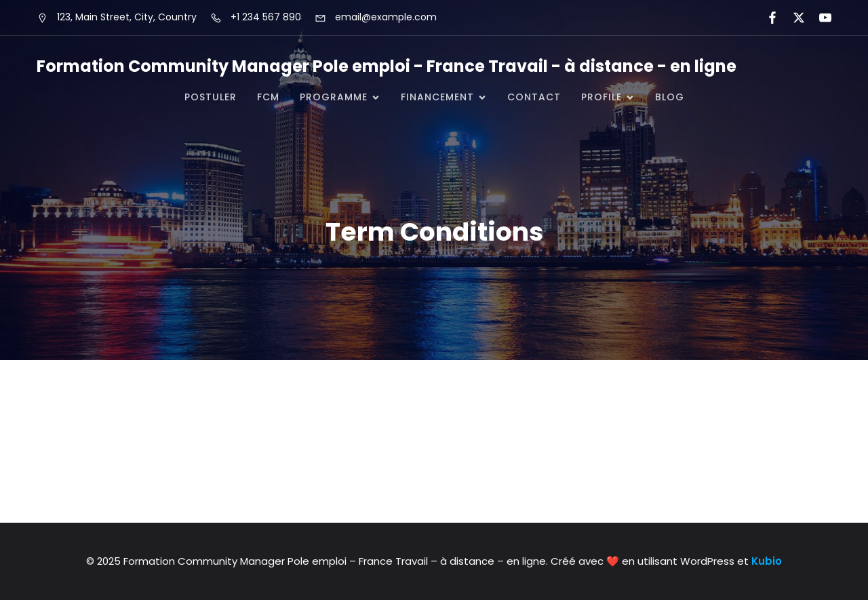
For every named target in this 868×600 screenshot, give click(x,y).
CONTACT (534, 97)
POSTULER (211, 97)
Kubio (767, 561)
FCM (268, 97)
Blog (670, 97)
